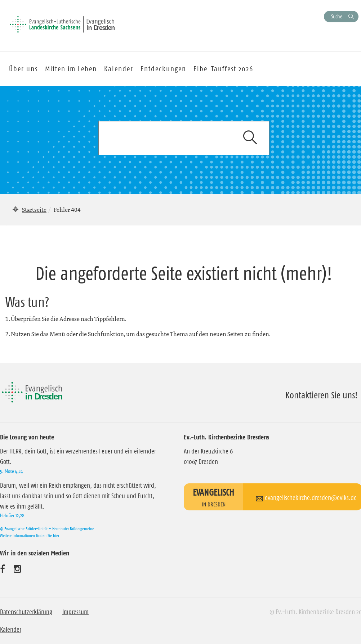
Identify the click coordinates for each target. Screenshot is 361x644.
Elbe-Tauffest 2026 (223, 69)
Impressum (75, 612)
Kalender (11, 630)
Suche (337, 16)
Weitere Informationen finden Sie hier (30, 535)
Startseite (34, 210)
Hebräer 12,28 (12, 515)
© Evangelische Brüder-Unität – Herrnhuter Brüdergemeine (47, 529)
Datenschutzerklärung (26, 612)
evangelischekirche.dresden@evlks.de (311, 498)
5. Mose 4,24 (11, 471)
